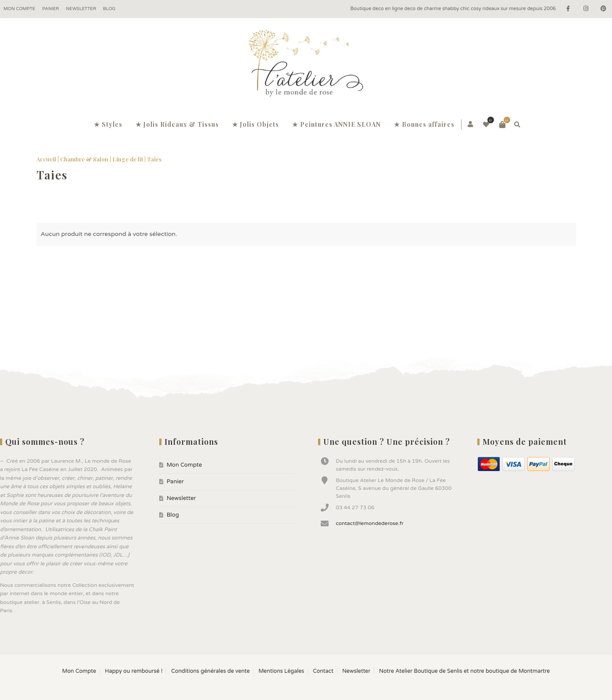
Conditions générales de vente (210, 671)
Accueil (46, 159)
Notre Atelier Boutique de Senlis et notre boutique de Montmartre (464, 671)
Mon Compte (19, 9)
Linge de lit (128, 159)
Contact (323, 671)
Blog (109, 9)
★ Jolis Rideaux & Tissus (177, 124)
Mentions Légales (281, 671)
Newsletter (81, 9)
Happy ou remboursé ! (134, 671)
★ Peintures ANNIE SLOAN (336, 124)
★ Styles (108, 124)
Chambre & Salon (84, 159)
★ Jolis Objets (256, 124)
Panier (50, 9)
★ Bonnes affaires (424, 124)
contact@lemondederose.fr (370, 523)
